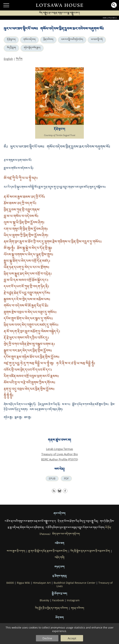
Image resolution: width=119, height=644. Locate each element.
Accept (72, 638)
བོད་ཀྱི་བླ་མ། (11, 48)
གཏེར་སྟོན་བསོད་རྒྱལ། (32, 48)
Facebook (58, 600)
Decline (47, 638)
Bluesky (44, 600)
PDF (66, 479)
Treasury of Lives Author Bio (60, 454)
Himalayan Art (42, 583)
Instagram (73, 600)
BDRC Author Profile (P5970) (59, 459)
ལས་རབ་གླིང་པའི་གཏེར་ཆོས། (72, 40)
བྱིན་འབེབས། (48, 40)
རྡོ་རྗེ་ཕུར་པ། (11, 40)
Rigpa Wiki (23, 583)
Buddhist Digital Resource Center (75, 583)
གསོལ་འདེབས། (29, 40)
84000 (10, 583)
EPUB (52, 479)
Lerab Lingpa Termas (59, 449)
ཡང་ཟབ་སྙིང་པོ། (97, 40)
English (8, 59)
